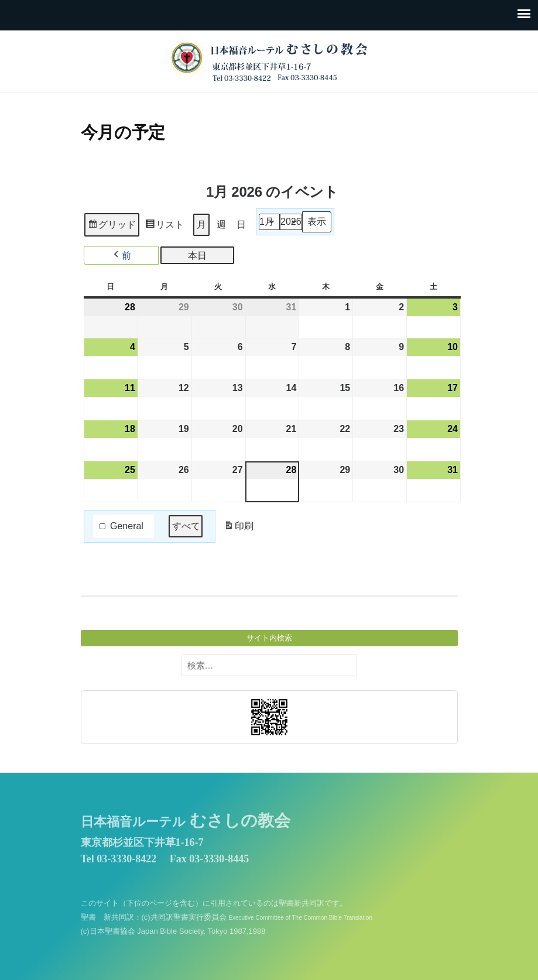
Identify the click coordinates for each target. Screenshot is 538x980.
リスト (164, 226)
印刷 (238, 528)
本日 (197, 255)
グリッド (112, 226)
